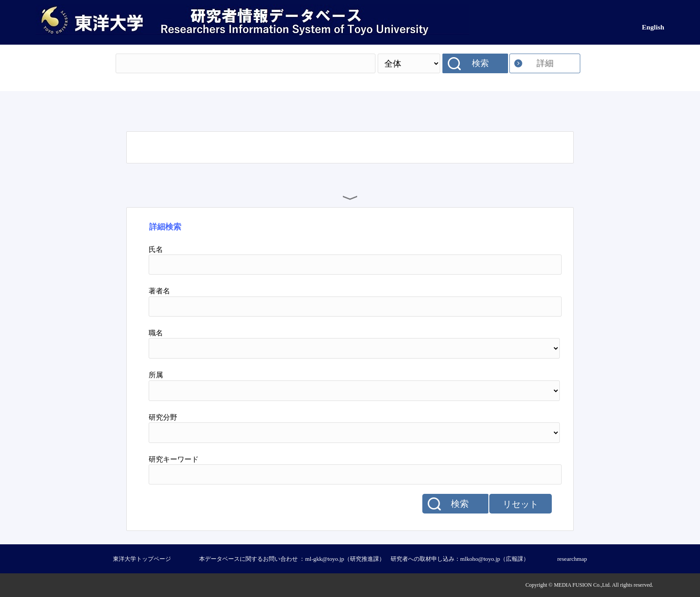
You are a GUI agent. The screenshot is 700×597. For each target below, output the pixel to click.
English (653, 27)
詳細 (545, 63)
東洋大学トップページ (142, 559)
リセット (521, 504)
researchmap (572, 559)
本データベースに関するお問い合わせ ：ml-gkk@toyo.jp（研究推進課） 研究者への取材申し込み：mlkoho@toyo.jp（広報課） (364, 559)
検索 (480, 63)
